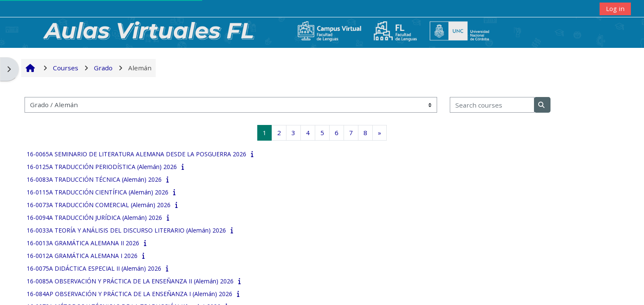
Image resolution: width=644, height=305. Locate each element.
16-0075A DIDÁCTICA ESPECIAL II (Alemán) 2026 (94, 268)
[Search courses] (492, 105)
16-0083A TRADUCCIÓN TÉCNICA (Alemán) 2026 (94, 179)
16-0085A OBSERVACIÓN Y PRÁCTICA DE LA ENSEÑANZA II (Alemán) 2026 (130, 281)
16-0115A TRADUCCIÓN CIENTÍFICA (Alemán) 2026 (98, 192)
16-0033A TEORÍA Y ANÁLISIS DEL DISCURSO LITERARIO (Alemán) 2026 (126, 230)
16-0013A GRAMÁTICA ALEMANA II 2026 (83, 243)
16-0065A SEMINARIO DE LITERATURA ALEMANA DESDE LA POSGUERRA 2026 (136, 154)
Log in (615, 8)
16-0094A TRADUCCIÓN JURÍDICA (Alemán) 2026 (94, 218)
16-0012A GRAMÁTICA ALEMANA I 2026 (82, 256)
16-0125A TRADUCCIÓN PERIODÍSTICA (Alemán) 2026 (102, 167)
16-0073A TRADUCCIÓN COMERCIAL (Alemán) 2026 (99, 205)
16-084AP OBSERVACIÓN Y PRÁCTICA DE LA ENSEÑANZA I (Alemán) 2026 (129, 294)
